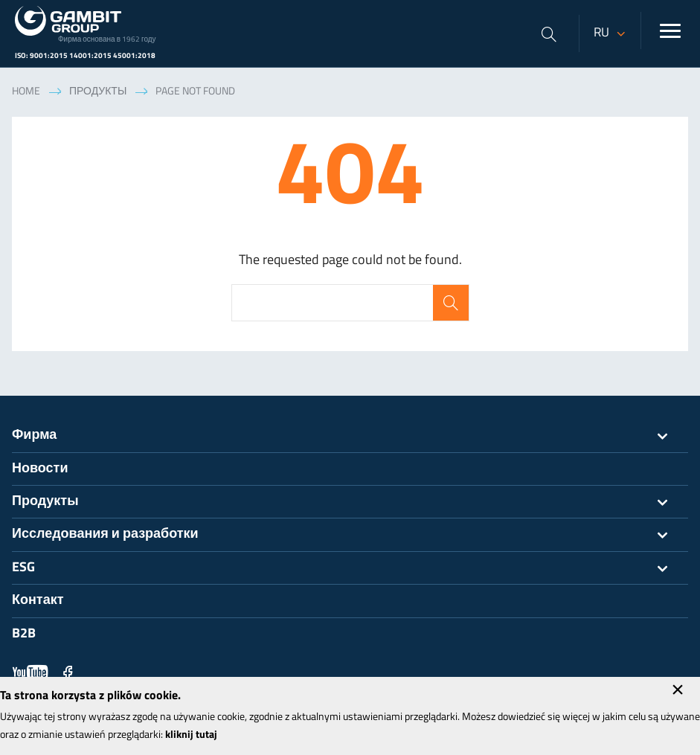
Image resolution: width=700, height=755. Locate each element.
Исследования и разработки (350, 535)
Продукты (98, 92)
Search (451, 303)
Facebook (68, 672)
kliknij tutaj (191, 735)
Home (26, 92)
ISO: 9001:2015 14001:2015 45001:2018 (85, 56)
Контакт (38, 601)
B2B (24, 634)
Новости (40, 469)
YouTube (30, 672)
